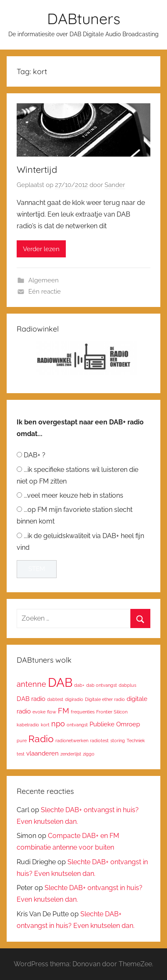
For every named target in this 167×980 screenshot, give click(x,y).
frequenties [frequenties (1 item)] (83, 712)
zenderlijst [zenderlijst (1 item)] (71, 754)
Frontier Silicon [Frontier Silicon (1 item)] (112, 712)
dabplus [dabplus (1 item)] (127, 685)
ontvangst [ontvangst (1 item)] (77, 725)
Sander (115, 185)
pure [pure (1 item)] (22, 741)
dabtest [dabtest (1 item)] (55, 699)
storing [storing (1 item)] (118, 741)
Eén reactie (45, 292)
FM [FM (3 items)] (64, 711)
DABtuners (84, 19)
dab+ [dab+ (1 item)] (79, 685)
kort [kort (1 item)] (45, 725)
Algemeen (44, 280)
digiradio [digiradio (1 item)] (74, 699)
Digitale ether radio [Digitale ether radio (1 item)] (105, 699)
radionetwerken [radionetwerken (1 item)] (72, 741)
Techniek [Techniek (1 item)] (136, 741)
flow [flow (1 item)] (52, 712)
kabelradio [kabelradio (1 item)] (28, 725)
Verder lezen (41, 249)
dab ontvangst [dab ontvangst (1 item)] (102, 685)
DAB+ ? (35, 455)
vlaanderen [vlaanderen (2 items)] (42, 753)
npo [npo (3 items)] (58, 724)
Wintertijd (37, 170)
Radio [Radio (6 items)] (41, 739)
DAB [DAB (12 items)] (60, 682)
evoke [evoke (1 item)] (39, 712)
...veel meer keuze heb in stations (74, 495)
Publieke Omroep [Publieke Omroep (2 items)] (115, 724)
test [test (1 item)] (21, 754)
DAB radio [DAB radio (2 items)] (31, 699)
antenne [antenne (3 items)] (31, 684)
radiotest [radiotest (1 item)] (99, 741)
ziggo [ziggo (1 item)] (89, 754)
